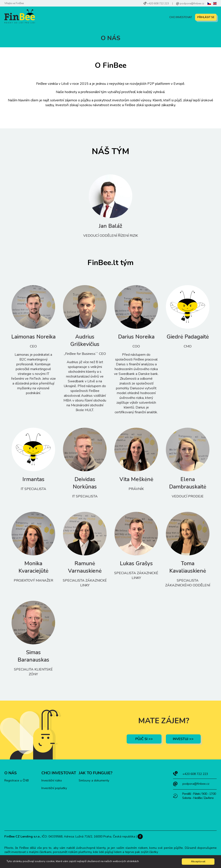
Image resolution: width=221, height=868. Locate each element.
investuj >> (183, 739)
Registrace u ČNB (17, 780)
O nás (11, 773)
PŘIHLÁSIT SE (206, 17)
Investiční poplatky (54, 788)
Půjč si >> (144, 739)
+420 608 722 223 (158, 3)
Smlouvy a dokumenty (94, 780)
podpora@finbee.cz (192, 3)
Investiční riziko (52, 780)
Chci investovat (181, 17)
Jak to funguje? (96, 773)
